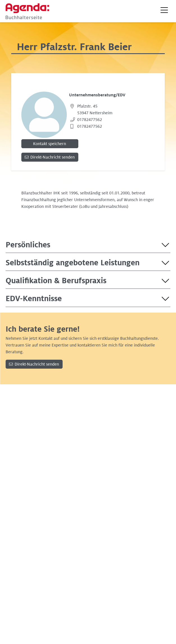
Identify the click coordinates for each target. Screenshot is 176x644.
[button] (164, 10)
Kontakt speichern (50, 144)
